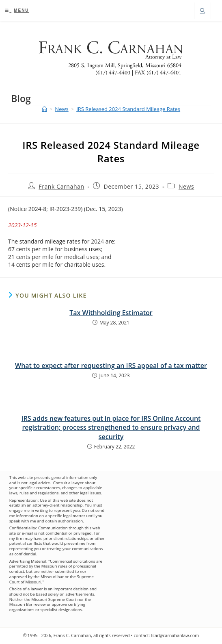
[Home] (44, 109)
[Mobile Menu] (17, 10)
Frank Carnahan (61, 186)
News (186, 186)
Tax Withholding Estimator (111, 313)
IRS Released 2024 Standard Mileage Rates (128, 109)
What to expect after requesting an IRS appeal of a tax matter (111, 366)
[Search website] (203, 11)
